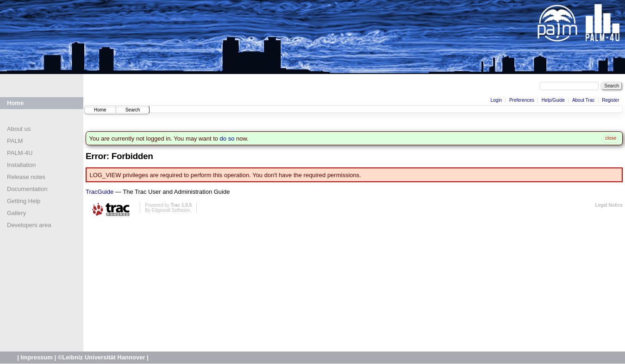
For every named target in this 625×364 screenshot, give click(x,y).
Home (15, 103)
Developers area (29, 225)
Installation (21, 165)
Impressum (36, 357)
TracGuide (100, 192)
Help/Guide (553, 100)
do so (227, 139)
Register (610, 100)
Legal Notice (609, 205)
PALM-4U (20, 153)
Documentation (27, 189)
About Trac (583, 100)
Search (133, 110)
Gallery (16, 213)
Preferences (522, 100)
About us (19, 129)
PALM (15, 141)
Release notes (26, 177)
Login (496, 100)
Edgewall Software (171, 210)
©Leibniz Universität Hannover (102, 357)
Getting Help (24, 201)
